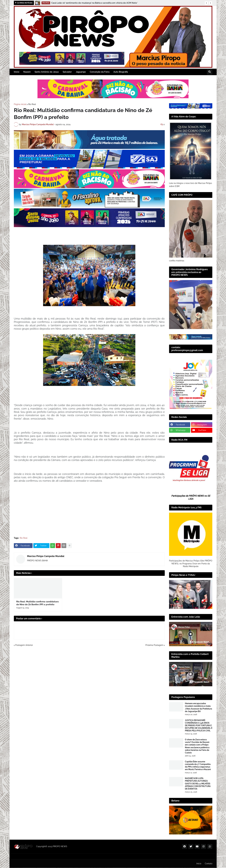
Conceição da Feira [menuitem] (100, 72)
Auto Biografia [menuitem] (121, 72)
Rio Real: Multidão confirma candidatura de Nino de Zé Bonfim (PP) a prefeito (37, 603)
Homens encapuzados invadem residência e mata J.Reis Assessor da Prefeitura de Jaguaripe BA (198, 707)
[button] (206, 3)
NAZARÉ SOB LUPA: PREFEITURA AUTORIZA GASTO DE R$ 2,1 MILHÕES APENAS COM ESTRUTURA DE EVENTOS (198, 784)
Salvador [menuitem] (67, 72)
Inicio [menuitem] (17, 72)
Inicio (199, 864)
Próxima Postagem (154, 645)
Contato (209, 864)
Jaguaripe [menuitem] (81, 72)
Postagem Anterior (24, 645)
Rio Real (32, 104)
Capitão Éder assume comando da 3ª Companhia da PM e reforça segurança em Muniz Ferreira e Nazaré (198, 766)
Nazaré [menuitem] (27, 72)
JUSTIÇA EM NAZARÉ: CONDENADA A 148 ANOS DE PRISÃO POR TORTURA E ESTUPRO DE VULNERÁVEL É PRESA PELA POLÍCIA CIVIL (199, 726)
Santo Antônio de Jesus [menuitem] (47, 72)
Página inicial (20, 104)
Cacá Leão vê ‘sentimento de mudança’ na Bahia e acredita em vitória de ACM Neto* (94, 3)
